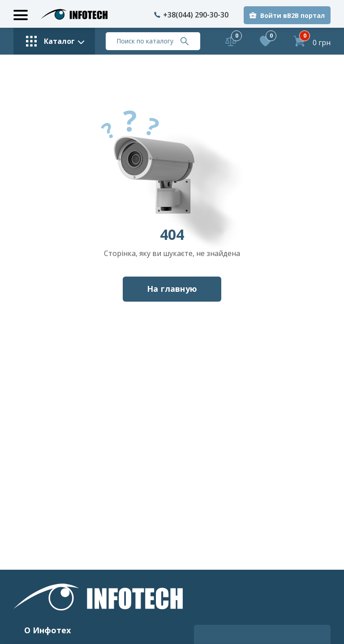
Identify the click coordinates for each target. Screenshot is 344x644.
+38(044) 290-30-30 (191, 15)
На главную (172, 289)
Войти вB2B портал (292, 15)
